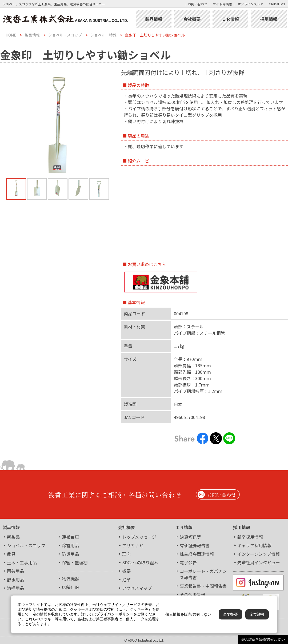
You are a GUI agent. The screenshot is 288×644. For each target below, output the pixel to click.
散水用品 (15, 579)
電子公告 (188, 562)
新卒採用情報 (250, 537)
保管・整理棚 (75, 562)
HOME (11, 35)
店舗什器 (70, 587)
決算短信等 (190, 537)
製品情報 (154, 19)
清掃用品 (15, 588)
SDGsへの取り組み (140, 562)
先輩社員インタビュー (259, 562)
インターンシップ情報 (259, 554)
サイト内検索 (222, 4)
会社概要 (192, 19)
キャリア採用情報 (254, 545)
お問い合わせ (198, 4)
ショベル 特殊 (103, 35)
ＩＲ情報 (230, 19)
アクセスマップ (137, 588)
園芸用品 (15, 571)
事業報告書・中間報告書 (203, 586)
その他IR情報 (192, 594)
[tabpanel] (58, 125)
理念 (126, 554)
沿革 (126, 579)
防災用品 (70, 554)
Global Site (277, 4)
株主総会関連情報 (197, 554)
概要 (126, 571)
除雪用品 (70, 545)
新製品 (13, 537)
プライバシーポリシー (115, 614)
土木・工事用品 (22, 562)
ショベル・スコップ (65, 35)
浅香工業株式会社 (67, 19)
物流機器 (70, 579)
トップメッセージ (139, 537)
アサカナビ (133, 545)
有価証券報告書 (195, 545)
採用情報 (269, 19)
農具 (11, 554)
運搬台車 (70, 537)
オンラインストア (250, 4)
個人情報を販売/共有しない (263, 639)
